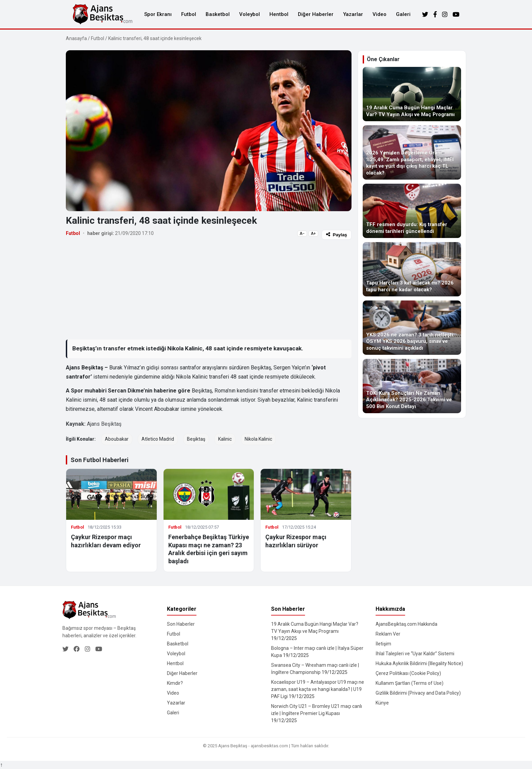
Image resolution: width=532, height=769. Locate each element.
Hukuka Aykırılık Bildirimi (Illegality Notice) (419, 663)
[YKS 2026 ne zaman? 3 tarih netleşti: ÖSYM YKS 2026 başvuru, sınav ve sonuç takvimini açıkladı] (412, 328)
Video (379, 14)
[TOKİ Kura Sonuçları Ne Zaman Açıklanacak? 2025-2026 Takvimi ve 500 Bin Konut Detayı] (412, 386)
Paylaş (337, 235)
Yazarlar (353, 14)
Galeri (403, 14)
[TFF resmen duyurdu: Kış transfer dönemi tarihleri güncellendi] (412, 211)
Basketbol (218, 14)
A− (302, 234)
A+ (313, 234)
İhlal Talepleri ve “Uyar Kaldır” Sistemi (415, 654)
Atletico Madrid (158, 439)
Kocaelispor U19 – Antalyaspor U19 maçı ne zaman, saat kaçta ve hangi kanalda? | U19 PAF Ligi (318, 689)
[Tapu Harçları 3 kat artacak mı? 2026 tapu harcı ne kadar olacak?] (412, 269)
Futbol (189, 14)
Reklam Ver (388, 634)
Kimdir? (175, 683)
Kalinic (225, 439)
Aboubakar (117, 439)
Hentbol (279, 14)
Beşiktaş (196, 439)
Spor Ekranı (158, 14)
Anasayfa (76, 38)
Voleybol (250, 14)
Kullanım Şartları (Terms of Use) (410, 683)
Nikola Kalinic (258, 439)
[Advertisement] (209, 289)
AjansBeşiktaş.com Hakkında (406, 624)
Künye (382, 703)
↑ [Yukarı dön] (1, 765)
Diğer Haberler (316, 14)
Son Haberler (181, 624)
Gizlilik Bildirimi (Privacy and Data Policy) (418, 693)
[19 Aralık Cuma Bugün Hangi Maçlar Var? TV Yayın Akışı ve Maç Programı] (412, 94)
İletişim (383, 644)
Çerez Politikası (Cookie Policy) (408, 673)
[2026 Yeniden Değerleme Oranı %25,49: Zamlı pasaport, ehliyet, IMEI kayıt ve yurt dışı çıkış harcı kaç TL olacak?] (412, 152)
